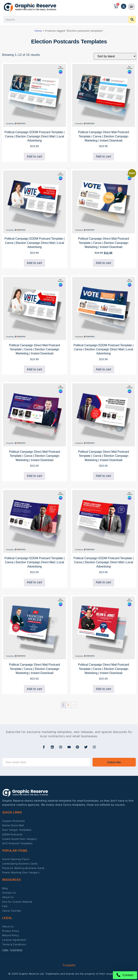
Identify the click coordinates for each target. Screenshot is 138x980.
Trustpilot (69, 965)
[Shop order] (115, 56)
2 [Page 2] (68, 705)
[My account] (124, 6)
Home (38, 31)
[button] (131, 7)
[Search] (132, 19)
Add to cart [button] (34, 156)
